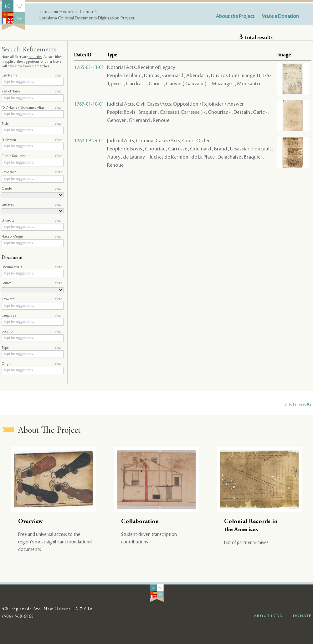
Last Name (32, 76)
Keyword (32, 299)
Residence (32, 172)
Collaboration (140, 522)
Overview (31, 522)
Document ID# (32, 267)
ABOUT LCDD (268, 616)
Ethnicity (32, 221)
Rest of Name (32, 92)
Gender (32, 189)
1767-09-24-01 (89, 141)
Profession (32, 140)
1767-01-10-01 (89, 104)
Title (32, 124)
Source (32, 283)
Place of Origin (32, 237)
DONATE (302, 616)
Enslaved (32, 205)
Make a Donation (280, 16)
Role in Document (32, 156)
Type (32, 348)
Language (32, 316)
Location (32, 332)
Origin (32, 364)
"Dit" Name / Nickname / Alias (32, 108)
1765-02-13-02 (89, 67)
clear (58, 76)
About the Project (235, 16)
